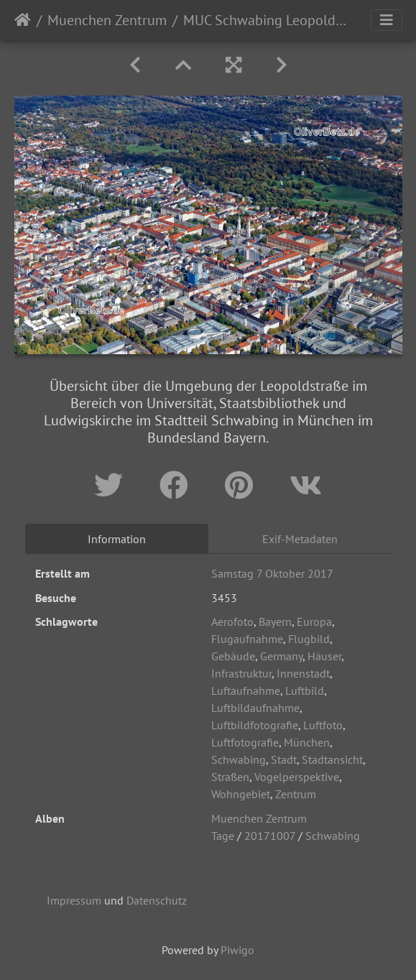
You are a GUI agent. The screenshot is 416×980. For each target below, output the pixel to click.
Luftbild (305, 690)
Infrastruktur (241, 673)
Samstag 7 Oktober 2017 (272, 573)
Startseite (23, 20)
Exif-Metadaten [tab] (300, 539)
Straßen (230, 777)
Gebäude (233, 656)
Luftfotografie (245, 742)
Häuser (324, 656)
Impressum (74, 900)
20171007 (270, 836)
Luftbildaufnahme (255, 708)
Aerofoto (232, 621)
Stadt (284, 759)
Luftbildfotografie (255, 725)
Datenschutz (157, 900)
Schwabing (239, 759)
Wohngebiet (241, 794)
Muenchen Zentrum (107, 20)
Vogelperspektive (297, 777)
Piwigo (237, 950)
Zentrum (296, 794)
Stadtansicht (332, 759)
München (307, 742)
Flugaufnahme (247, 639)
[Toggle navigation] (387, 20)
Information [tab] (117, 539)
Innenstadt (303, 673)
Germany (281, 656)
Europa (314, 621)
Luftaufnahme (246, 690)
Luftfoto (323, 725)
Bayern (275, 621)
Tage (223, 836)
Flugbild (309, 639)
